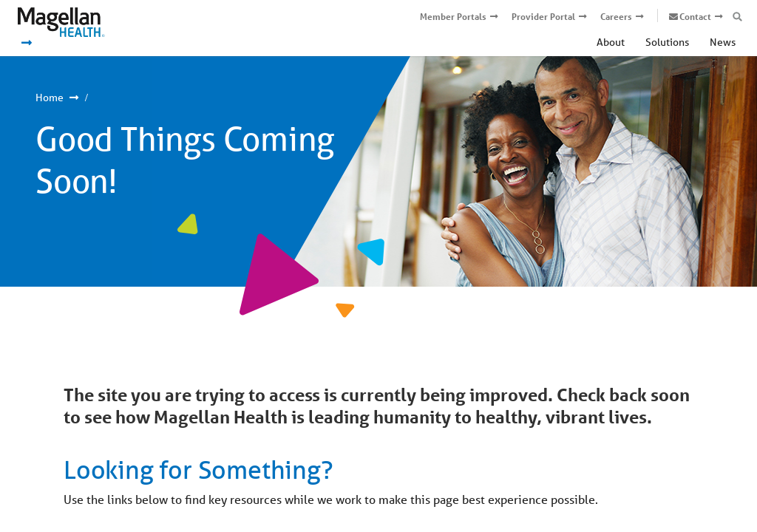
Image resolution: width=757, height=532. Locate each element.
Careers (616, 17)
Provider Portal (543, 17)
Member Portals (453, 17)
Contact (695, 17)
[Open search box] (737, 17)
